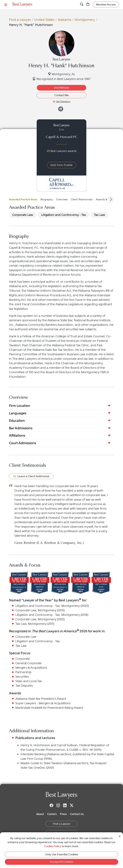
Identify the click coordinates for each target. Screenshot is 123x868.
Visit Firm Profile (61, 165)
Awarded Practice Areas (23, 199)
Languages (18, 413)
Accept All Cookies (62, 862)
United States (44, 20)
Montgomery (85, 20)
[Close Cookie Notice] (120, 836)
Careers (52, 814)
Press (63, 814)
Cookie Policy (53, 846)
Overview (62, 199)
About (40, 814)
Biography (47, 199)
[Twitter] (72, 805)
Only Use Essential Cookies (62, 854)
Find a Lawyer (20, 20)
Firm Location (20, 406)
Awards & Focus (105, 199)
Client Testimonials (82, 199)
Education (17, 421)
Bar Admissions (21, 428)
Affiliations (17, 435)
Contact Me (62, 95)
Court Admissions (23, 443)
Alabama (64, 20)
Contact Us (77, 814)
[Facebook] (51, 805)
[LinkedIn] (65, 805)
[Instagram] (58, 805)
